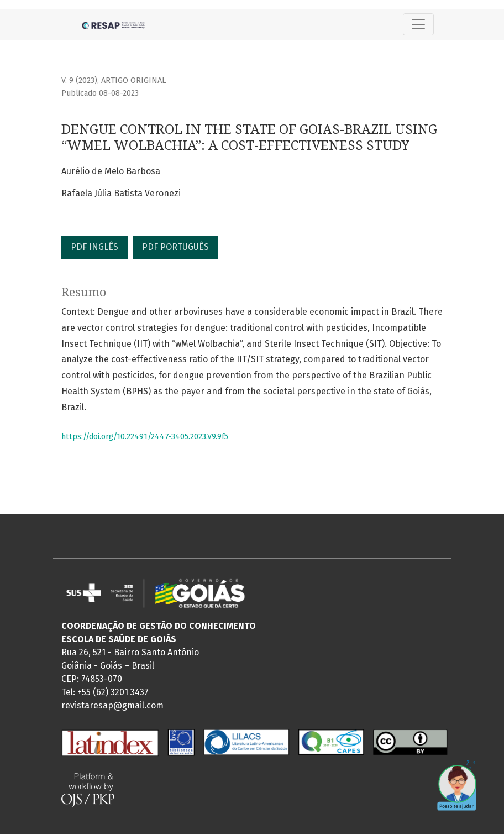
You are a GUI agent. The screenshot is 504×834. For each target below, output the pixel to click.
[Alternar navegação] (418, 24)
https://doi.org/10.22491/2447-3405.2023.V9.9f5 (145, 437)
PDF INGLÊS (95, 247)
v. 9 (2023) (79, 80)
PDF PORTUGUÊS (175, 247)
